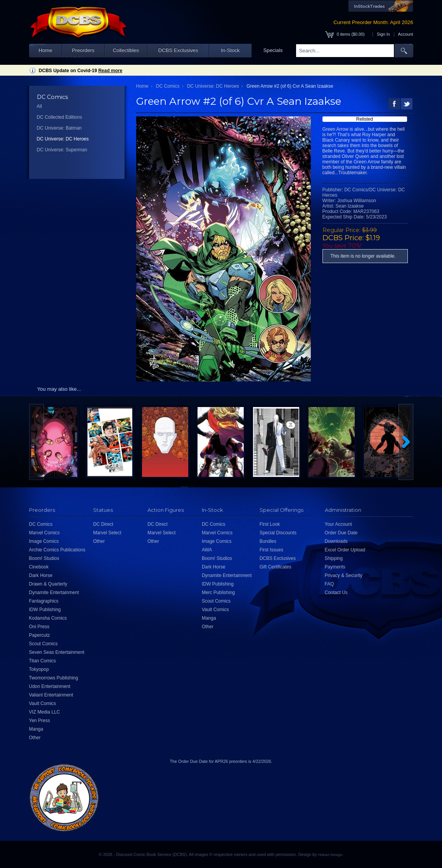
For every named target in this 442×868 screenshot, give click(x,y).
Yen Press (40, 721)
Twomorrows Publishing (54, 678)
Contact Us (336, 593)
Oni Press (39, 627)
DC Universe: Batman (59, 128)
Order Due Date (341, 533)
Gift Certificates (276, 567)
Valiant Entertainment (51, 695)
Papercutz (40, 635)
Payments (335, 567)
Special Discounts (278, 533)
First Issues (271, 550)
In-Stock (230, 50)
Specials (273, 50)
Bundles (268, 541)
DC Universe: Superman (62, 150)
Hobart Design (330, 855)
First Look (270, 524)
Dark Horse (41, 575)
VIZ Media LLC (45, 712)
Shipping (334, 558)
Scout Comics (43, 644)
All (39, 106)
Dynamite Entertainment (54, 593)
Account (405, 34)
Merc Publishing (218, 593)
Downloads (336, 541)
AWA (207, 550)
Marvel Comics (44, 533)
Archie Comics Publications (57, 550)
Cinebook (39, 567)
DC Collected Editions (60, 117)
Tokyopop (39, 669)
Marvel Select (107, 533)
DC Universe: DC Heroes (63, 139)
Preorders (83, 50)
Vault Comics (43, 703)
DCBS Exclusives (178, 50)
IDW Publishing (45, 610)
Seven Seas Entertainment (57, 652)
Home (45, 50)
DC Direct (103, 524)
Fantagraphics (44, 601)
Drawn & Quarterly (48, 584)
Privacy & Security (344, 575)
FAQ (329, 584)
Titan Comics (43, 661)
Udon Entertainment (50, 686)
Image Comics (44, 541)
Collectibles (126, 50)
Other (35, 738)
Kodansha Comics (48, 618)
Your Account (338, 524)
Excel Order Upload (345, 550)
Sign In (383, 34)
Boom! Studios (44, 558)
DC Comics (168, 86)
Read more (110, 71)
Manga (36, 729)
